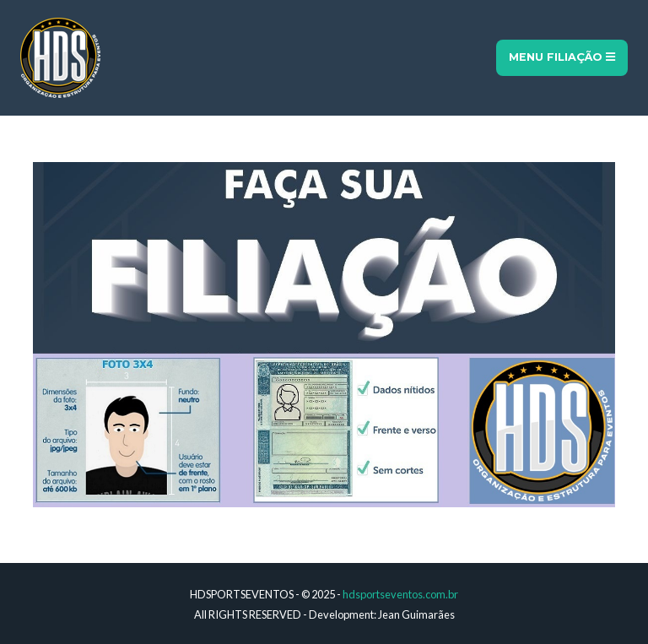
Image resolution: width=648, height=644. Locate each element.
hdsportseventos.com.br (400, 594)
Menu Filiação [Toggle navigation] (562, 57)
